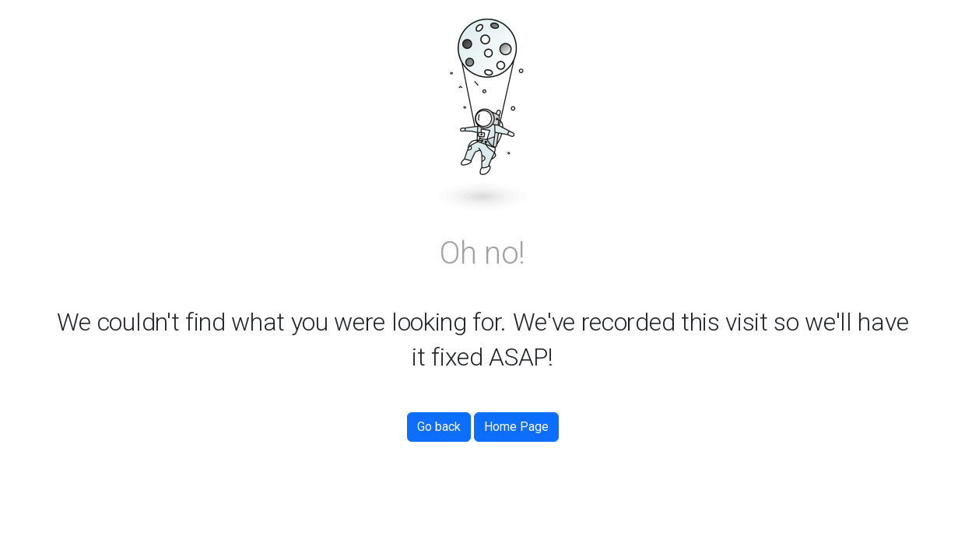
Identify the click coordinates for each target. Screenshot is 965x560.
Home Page (516, 427)
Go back (439, 427)
